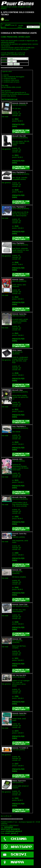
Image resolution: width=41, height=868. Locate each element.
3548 (17, 226)
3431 (17, 658)
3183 (17, 798)
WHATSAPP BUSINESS (10, 829)
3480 (17, 553)
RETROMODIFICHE (10, 100)
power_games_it (12, 833)
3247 (17, 764)
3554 (17, 119)
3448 (17, 587)
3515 (17, 480)
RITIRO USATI (24, 37)
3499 (17, 517)
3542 (17, 297)
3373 (17, 731)
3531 (17, 409)
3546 (17, 263)
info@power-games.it (14, 831)
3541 (17, 333)
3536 (17, 373)
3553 (17, 155)
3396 (17, 696)
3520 (17, 442)
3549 (17, 190)
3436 (17, 622)
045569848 (9, 827)
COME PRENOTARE (9, 37)
